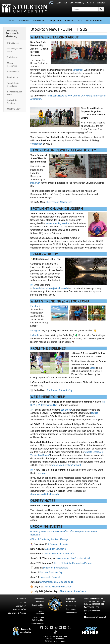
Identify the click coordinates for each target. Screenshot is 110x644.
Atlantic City (71, 605)
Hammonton (71, 609)
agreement (78, 70)
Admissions (39, 21)
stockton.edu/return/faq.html (66, 465)
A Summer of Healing (59, 544)
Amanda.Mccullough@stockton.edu (50, 288)
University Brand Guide (15, 50)
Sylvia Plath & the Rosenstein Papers (73, 563)
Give (65, 3)
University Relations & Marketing (12, 33)
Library (23, 602)
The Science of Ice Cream (73, 591)
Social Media (13, 72)
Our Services (13, 43)
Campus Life (55, 21)
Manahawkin (71, 613)
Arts (80, 21)
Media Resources (12, 64)
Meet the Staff (14, 109)
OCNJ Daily (86, 96)
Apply (59, 3)
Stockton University (24, 9)
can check (66, 410)
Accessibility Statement (96, 617)
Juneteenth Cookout (50, 577)
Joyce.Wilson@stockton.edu (45, 494)
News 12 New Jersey (69, 96)
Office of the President (39, 600)
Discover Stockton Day (51, 572)
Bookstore (22, 599)
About (11, 21)
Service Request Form (15, 93)
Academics (24, 21)
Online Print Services (12, 102)
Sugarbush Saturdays (55, 549)
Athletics (69, 21)
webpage (41, 473)
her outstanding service (57, 223)
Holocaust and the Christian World (73, 558)
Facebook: (36, 306)
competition (36, 144)
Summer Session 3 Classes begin (56, 582)
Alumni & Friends (94, 21)
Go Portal (51, 2)
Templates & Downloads (13, 85)
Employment (21, 606)
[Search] (85, 9)
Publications (13, 77)
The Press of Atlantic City (59, 202)
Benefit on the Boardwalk (55, 568)
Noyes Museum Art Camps (58, 587)
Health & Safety (20, 609)
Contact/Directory (77, 3)
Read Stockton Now (38, 606)
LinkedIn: (35, 335)
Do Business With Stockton (38, 619)
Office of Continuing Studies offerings (49, 539)
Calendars (101, 3)
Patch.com (52, 96)
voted (93, 368)
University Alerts (37, 624)
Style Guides (13, 57)
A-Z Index (91, 3)
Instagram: (36, 331)
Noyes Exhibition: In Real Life (59, 554)
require (95, 413)
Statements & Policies (17, 613)
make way (35, 183)
